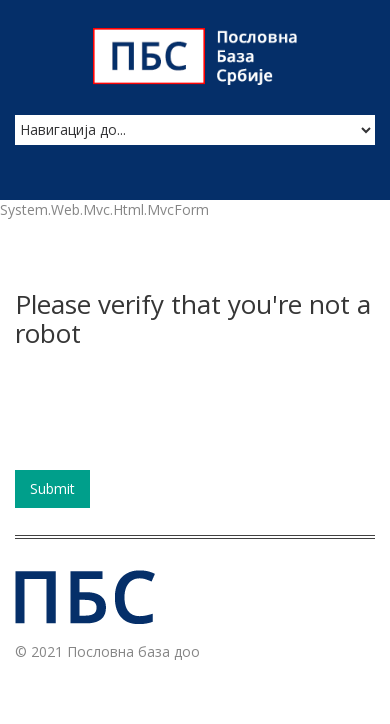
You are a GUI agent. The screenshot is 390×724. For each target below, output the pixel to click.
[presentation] (167, 416)
